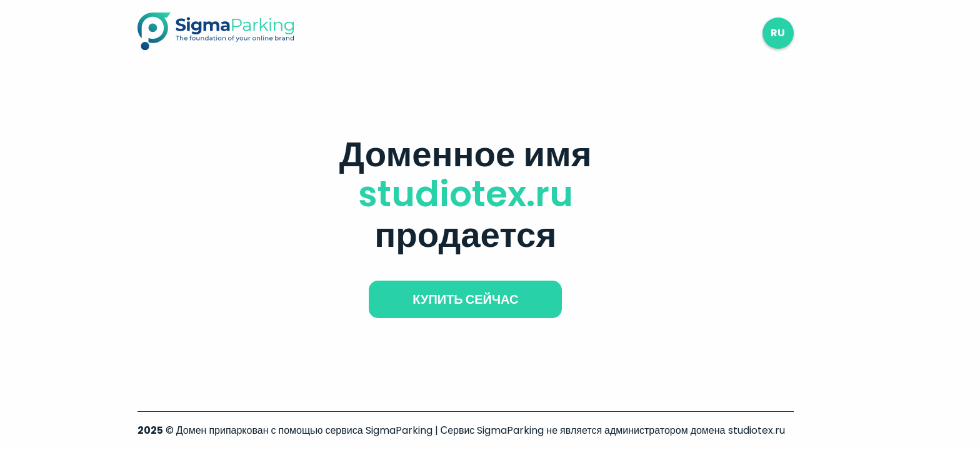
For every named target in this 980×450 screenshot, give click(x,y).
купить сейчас (465, 299)
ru (778, 33)
